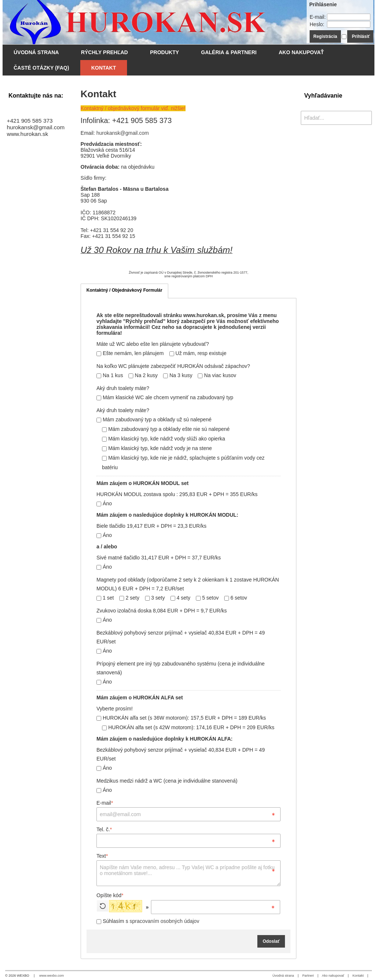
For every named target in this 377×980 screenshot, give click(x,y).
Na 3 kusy (178, 375)
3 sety (155, 598)
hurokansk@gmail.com (123, 133)
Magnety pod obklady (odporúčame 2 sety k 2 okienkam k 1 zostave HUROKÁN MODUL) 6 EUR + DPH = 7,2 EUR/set (188, 584)
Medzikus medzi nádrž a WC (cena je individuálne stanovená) (167, 781)
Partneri (308, 976)
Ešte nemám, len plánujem (130, 353)
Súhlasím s (148, 921)
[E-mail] (349, 17)
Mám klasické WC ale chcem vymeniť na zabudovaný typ (165, 397)
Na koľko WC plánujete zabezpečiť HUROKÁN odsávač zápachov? (173, 366)
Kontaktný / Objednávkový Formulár (124, 290)
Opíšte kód (110, 895)
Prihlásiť (361, 36)
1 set (105, 598)
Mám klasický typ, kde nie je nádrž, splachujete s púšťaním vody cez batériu (183, 463)
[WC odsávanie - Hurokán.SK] (142, 22)
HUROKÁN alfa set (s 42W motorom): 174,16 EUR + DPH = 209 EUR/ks (188, 727)
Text (102, 856)
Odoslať (271, 941)
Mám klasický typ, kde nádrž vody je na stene (157, 448)
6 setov (236, 598)
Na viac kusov (217, 375)
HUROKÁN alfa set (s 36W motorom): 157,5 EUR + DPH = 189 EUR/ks (181, 718)
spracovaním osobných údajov (164, 921)
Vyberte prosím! (114, 709)
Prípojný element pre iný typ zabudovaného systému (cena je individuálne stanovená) (181, 668)
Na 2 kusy (143, 375)
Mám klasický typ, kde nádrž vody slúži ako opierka (163, 439)
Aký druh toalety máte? (123, 388)
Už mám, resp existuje (198, 353)
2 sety (129, 598)
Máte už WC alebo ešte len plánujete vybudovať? (153, 344)
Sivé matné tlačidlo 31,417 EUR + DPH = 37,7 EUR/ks (159, 558)
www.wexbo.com (52, 976)
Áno (104, 503)
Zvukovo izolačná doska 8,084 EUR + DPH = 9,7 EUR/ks (162, 611)
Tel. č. (104, 829)
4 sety (180, 598)
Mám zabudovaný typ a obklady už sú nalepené (154, 419)
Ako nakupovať (333, 976)
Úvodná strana (283, 976)
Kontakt (358, 976)
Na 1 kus (110, 375)
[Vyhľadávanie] (336, 118)
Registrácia (325, 36)
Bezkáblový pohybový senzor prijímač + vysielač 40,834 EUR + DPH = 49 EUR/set (181, 637)
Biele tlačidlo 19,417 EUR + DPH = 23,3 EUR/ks (151, 526)
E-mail (105, 803)
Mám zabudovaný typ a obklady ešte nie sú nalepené (166, 429)
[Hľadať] (367, 118)
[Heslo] (349, 24)
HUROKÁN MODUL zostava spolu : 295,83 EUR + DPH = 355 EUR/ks (177, 494)
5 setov (207, 598)
